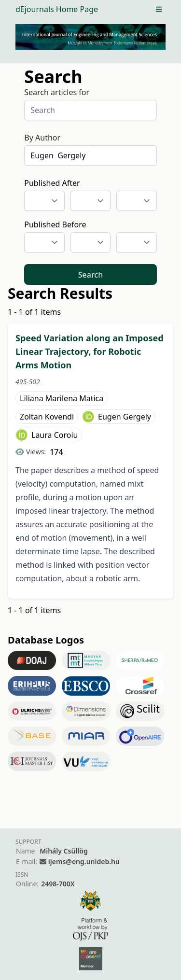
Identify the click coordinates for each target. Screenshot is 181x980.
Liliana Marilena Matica (62, 398)
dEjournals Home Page (57, 9)
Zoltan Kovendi (47, 417)
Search (90, 275)
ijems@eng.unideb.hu (84, 861)
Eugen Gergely (125, 417)
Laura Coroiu (55, 435)
